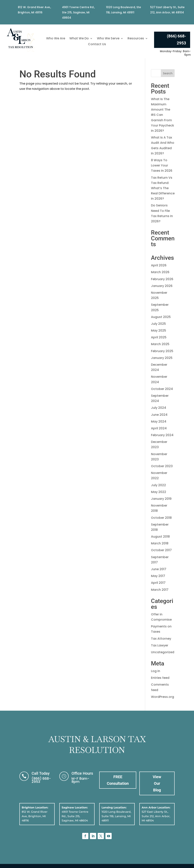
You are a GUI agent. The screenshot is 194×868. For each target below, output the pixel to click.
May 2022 (159, 492)
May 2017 (158, 576)
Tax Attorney (161, 639)
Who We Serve (108, 39)
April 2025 (159, 337)
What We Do (79, 39)
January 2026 (162, 286)
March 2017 (160, 590)
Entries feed (160, 678)
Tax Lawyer (160, 645)
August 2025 (161, 317)
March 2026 (160, 272)
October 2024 (162, 389)
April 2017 (158, 583)
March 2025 (160, 344)
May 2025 (159, 330)
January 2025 (162, 358)
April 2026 (159, 265)
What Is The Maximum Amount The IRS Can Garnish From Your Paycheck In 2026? (163, 115)
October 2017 (161, 550)
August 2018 (160, 537)
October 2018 (161, 518)
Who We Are (56, 39)
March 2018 (160, 543)
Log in (156, 671)
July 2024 (159, 408)
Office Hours (82, 773)
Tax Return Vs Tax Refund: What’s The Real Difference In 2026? (163, 188)
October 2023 (162, 466)
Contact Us (97, 45)
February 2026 (162, 279)
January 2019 (161, 499)
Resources (136, 39)
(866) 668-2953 (176, 40)
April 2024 (159, 428)
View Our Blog (157, 783)
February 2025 (162, 351)
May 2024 (159, 421)
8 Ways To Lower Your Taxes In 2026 (162, 165)
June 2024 (159, 415)
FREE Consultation (118, 780)
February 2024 (162, 435)
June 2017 (159, 569)
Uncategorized (163, 652)
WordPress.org (163, 697)
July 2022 (158, 485)
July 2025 (158, 324)
